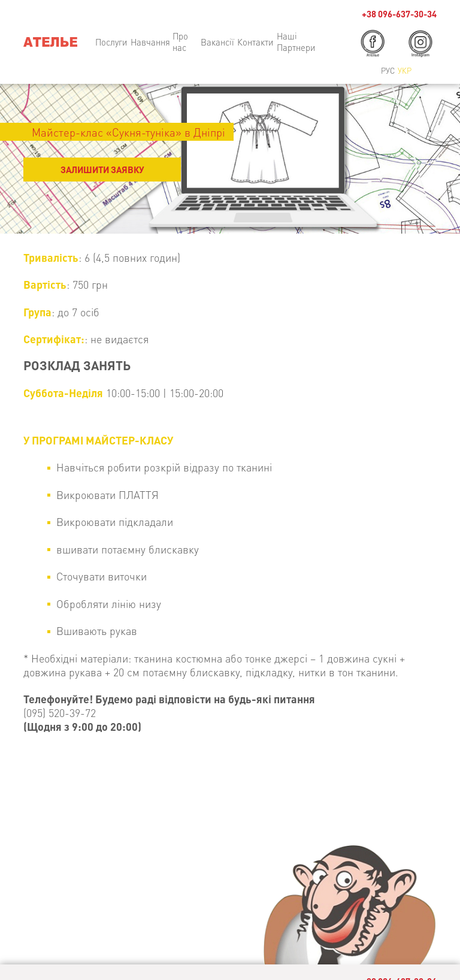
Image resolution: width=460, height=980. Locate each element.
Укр (405, 70)
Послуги (111, 42)
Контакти (255, 42)
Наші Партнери (296, 42)
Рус (388, 70)
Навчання (150, 42)
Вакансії (217, 42)
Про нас (180, 42)
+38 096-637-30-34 (399, 14)
